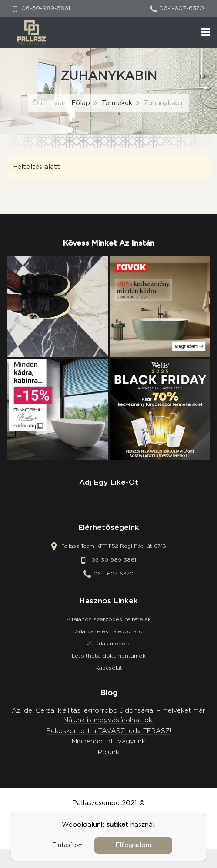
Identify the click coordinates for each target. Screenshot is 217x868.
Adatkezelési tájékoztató (109, 631)
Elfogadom (133, 845)
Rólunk (108, 752)
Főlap (81, 103)
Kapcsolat (109, 668)
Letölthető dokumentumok (109, 656)
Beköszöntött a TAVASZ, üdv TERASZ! (109, 731)
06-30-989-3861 (46, 8)
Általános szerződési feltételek (109, 619)
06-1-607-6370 (182, 8)
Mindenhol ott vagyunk (108, 741)
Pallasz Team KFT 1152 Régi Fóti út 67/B (114, 546)
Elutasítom (68, 845)
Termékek (117, 103)
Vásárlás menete (108, 644)
